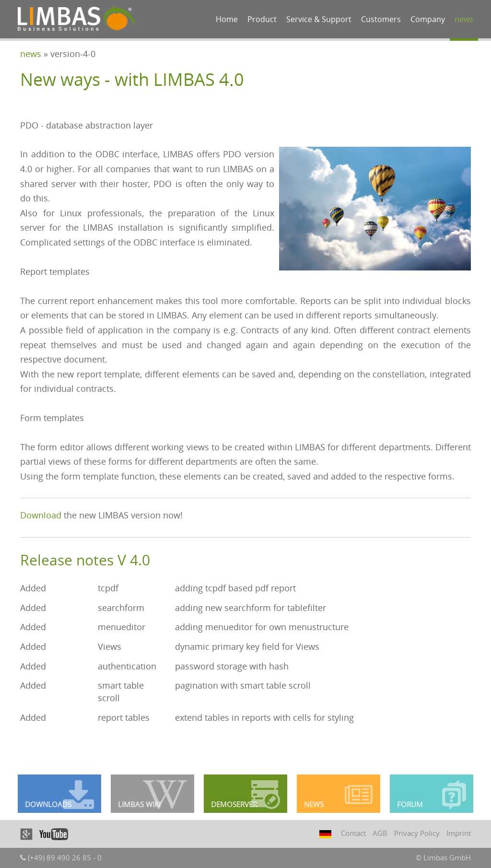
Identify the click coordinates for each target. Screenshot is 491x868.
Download (41, 515)
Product (262, 19)
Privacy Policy (417, 833)
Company (428, 19)
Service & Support (319, 19)
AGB (380, 833)
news (464, 19)
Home (227, 19)
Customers (381, 19)
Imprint (459, 833)
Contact (353, 833)
